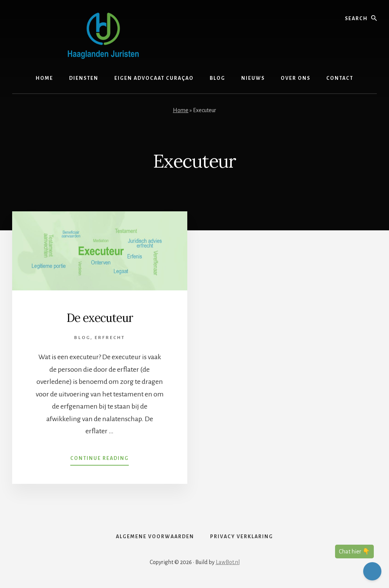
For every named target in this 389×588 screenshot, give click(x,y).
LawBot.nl (228, 562)
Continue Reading (100, 460)
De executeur (100, 318)
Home (181, 110)
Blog (82, 338)
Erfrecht (110, 338)
